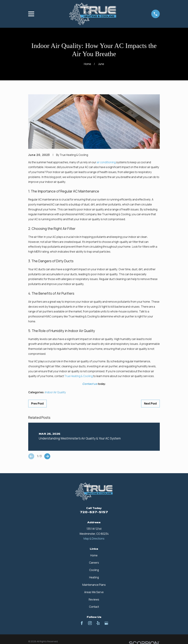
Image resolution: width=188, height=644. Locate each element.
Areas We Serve (94, 592)
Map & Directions (94, 539)
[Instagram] (90, 623)
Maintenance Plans (94, 585)
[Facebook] (82, 623)
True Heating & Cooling (79, 376)
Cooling (94, 570)
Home (94, 555)
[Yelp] (98, 623)
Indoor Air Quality (55, 392)
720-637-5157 (94, 512)
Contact (94, 607)
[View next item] (47, 456)
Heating (94, 577)
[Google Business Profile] (106, 623)
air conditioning (106, 162)
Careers (94, 563)
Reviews (94, 599)
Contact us (90, 384)
